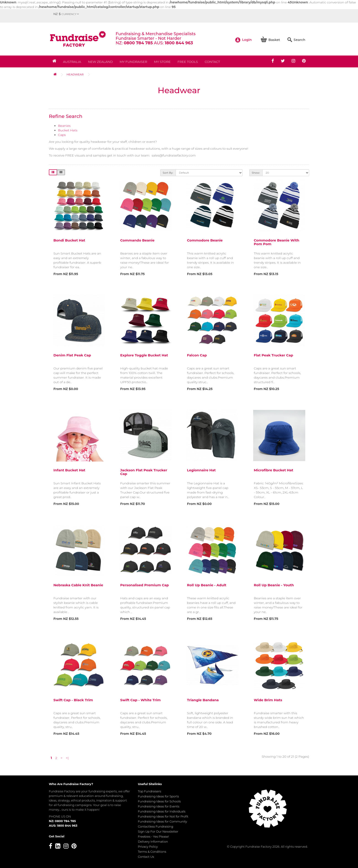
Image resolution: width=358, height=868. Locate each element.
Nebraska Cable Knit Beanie (78, 585)
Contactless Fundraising (156, 826)
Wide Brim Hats (268, 700)
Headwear (75, 74)
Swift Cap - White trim (141, 700)
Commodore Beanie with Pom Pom (277, 242)
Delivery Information (153, 841)
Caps (62, 135)
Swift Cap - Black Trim (73, 700)
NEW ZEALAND (100, 62)
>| (67, 758)
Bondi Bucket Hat (69, 240)
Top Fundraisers (150, 791)
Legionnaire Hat (201, 470)
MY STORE (162, 62)
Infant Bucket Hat (69, 470)
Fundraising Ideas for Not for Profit (163, 816)
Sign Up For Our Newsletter (158, 831)
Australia (72, 62)
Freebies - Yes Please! (153, 836)
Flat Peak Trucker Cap (274, 355)
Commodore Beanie (205, 240)
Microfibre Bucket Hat (274, 470)
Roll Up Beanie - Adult (207, 585)
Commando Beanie (137, 240)
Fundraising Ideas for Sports (158, 796)
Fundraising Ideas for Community (162, 821)
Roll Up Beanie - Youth (274, 585)
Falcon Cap (197, 355)
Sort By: (168, 173)
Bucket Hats (68, 130)
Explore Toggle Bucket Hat (144, 355)
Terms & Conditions (152, 852)
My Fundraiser (133, 62)
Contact (212, 62)
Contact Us (146, 857)
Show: (256, 173)
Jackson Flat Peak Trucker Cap (144, 472)
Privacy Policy (148, 847)
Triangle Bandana (203, 700)
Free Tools (188, 62)
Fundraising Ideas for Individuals (162, 811)
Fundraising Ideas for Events (159, 806)
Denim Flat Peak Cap (72, 355)
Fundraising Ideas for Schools (159, 801)
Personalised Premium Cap (145, 585)
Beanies (64, 126)
